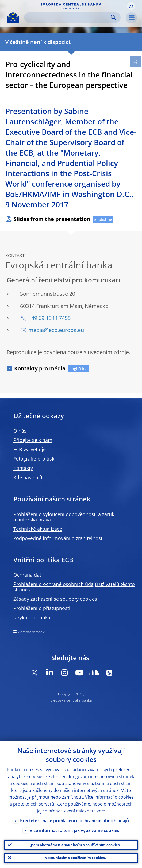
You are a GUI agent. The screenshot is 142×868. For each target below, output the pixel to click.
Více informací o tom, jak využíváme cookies (74, 830)
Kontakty (23, 468)
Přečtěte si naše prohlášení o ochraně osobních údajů (74, 821)
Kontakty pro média (40, 368)
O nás (20, 431)
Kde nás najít (28, 477)
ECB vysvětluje (30, 449)
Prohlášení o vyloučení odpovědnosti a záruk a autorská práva (64, 517)
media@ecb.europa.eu (56, 330)
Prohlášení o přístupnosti (42, 608)
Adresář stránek (31, 632)
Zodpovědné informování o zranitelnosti (59, 538)
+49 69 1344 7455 (49, 318)
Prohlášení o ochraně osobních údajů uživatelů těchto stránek (74, 587)
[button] (131, 6)
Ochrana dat (27, 575)
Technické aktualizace (38, 529)
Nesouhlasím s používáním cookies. (75, 858)
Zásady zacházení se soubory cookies (55, 599)
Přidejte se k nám (33, 440)
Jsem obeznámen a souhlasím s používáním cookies (75, 845)
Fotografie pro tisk (34, 459)
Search (113, 17)
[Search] (68, 17)
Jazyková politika (32, 617)
